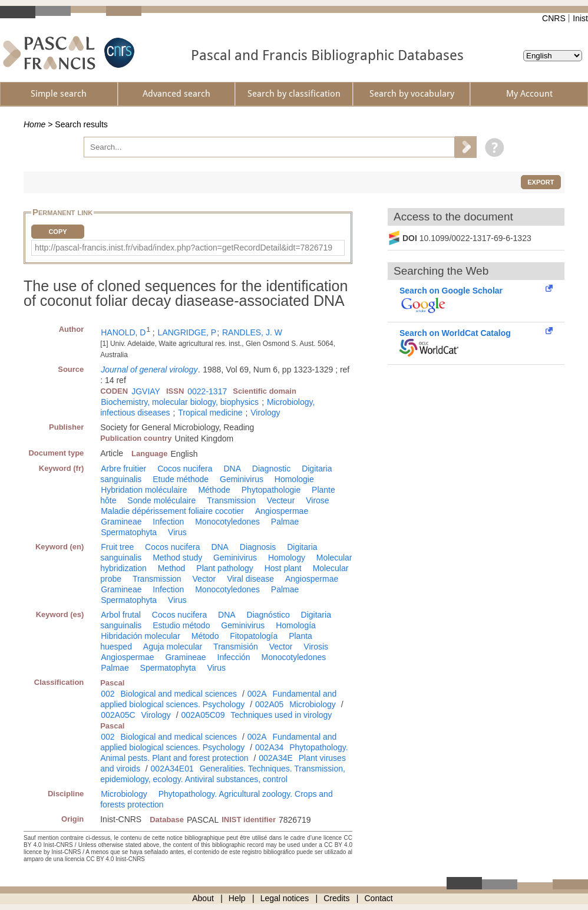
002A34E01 (172, 769)
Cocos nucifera (185, 469)
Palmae (285, 522)
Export (541, 182)
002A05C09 (203, 715)
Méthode (214, 490)
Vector (204, 579)
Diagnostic (271, 469)
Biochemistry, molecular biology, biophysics (180, 402)
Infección (234, 657)
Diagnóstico (268, 615)
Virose (317, 500)
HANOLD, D (123, 332)
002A (257, 694)
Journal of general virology (149, 370)
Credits (336, 898)
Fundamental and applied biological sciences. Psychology (218, 699)
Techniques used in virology (281, 715)
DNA (232, 469)
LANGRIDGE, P (187, 332)
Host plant (283, 568)
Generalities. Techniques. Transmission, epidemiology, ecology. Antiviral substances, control (223, 774)
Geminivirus (242, 479)
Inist (580, 18)
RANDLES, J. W (252, 332)
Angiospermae (282, 511)
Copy (57, 232)
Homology (287, 558)
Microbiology (313, 704)
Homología (296, 625)
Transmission (231, 500)
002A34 (269, 747)
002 (108, 694)
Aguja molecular (173, 647)
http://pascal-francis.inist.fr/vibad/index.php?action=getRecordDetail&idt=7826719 (184, 248)
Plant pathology (225, 568)
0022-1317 (207, 391)
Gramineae (121, 522)
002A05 (269, 704)
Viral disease (250, 579)
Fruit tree (117, 547)
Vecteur (281, 500)
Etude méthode (181, 479)
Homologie (294, 479)
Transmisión (236, 647)
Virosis (316, 647)
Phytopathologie (271, 490)
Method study (177, 558)
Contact (379, 898)
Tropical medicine (210, 413)
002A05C (118, 715)
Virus (177, 532)
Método (205, 636)
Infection (168, 522)
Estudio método (181, 625)
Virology (265, 413)
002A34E (276, 758)
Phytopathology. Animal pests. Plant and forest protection (224, 753)
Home (34, 124)
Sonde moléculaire (161, 500)
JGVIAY (146, 391)
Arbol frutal (121, 615)
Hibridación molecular (141, 636)
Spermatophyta (129, 532)
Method (172, 568)
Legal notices (285, 898)
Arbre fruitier (123, 469)
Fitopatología (254, 636)
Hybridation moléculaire (144, 490)
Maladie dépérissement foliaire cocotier (172, 511)
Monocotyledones (227, 522)
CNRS (554, 18)
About (203, 898)
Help (237, 898)
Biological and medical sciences (179, 694)
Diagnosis (258, 547)
